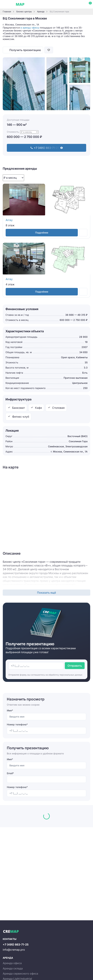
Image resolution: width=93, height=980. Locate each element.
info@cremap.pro (14, 950)
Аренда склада (13, 968)
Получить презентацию (25, 50)
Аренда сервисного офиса (20, 974)
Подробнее (42, 233)
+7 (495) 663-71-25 (16, 945)
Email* (10, 773)
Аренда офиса (12, 963)
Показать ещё (46, 593)
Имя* (10, 710)
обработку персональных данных (65, 675)
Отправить (75, 666)
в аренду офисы (30, 28)
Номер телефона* (17, 724)
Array (9, 220)
